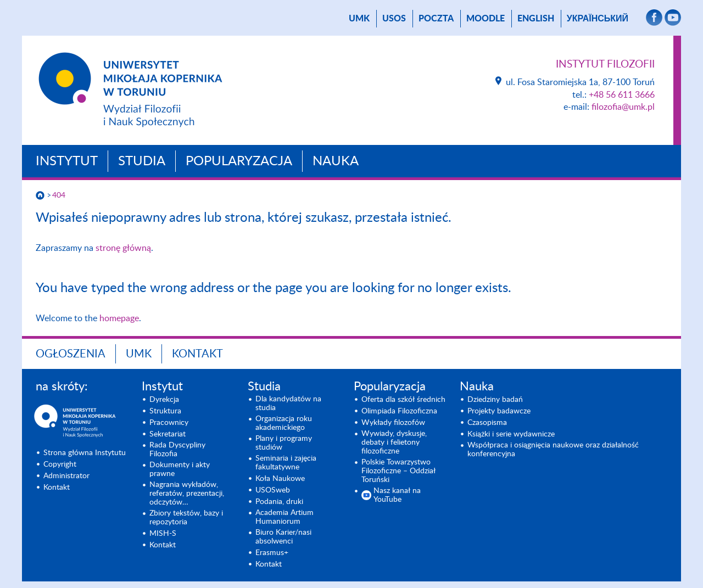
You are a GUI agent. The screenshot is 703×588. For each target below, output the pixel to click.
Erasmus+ (272, 553)
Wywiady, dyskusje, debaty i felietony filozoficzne (394, 443)
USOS (394, 19)
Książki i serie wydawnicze (511, 434)
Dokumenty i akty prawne (180, 469)
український (598, 19)
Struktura (165, 411)
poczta (436, 19)
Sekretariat (168, 434)
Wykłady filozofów (393, 423)
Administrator (66, 476)
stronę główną (123, 248)
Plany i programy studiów (284, 443)
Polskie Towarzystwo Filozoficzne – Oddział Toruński (398, 471)
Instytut (67, 161)
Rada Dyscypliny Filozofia (177, 450)
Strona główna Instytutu (85, 453)
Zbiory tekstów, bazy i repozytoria (186, 518)
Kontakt (197, 354)
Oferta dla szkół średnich (403, 400)
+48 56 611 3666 (622, 95)
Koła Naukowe (280, 479)
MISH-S (163, 534)
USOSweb (273, 490)
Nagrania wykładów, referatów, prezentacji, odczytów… (187, 494)
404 (59, 195)
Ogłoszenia (71, 354)
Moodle (486, 19)
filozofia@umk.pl (623, 107)
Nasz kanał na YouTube (397, 495)
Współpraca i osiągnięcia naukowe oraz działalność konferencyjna (553, 450)
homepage (119, 318)
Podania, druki (279, 502)
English (536, 19)
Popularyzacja (239, 161)
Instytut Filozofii (605, 65)
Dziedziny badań (495, 400)
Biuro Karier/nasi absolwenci (283, 537)
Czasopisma (487, 423)
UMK (359, 19)
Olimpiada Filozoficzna (399, 411)
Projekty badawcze (499, 411)
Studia (142, 161)
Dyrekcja (164, 400)
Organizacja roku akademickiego (284, 423)
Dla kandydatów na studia (288, 404)
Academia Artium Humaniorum (284, 517)
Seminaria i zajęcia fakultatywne (286, 463)
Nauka (336, 161)
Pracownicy (169, 423)
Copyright (60, 464)
